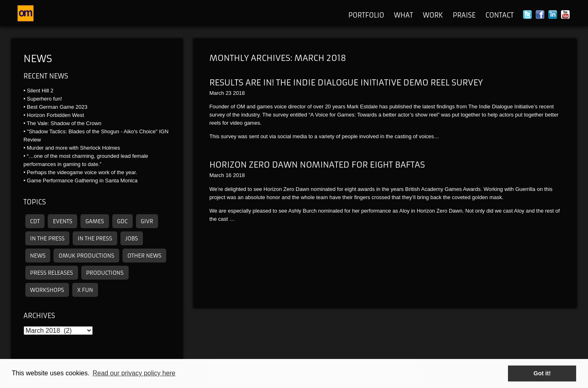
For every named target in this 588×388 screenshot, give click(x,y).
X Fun (85, 290)
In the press (47, 239)
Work (433, 15)
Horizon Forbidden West (56, 115)
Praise (464, 15)
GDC (122, 221)
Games (95, 221)
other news (144, 256)
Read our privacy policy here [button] (134, 373)
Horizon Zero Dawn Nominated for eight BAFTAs (317, 165)
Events (62, 221)
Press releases (52, 273)
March (217, 93)
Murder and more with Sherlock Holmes (73, 148)
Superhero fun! (45, 99)
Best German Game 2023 (57, 107)
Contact (500, 15)
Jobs (132, 239)
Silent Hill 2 (40, 91)
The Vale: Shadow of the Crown (64, 123)
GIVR (147, 221)
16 (228, 175)
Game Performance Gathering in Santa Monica (82, 181)
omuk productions (86, 256)
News (38, 59)
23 (228, 93)
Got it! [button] (542, 373)
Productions (105, 273)
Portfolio (366, 15)
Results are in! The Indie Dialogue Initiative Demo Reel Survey (346, 82)
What (404, 15)
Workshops (47, 290)
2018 (239, 93)
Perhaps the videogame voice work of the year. (82, 172)
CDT (35, 221)
